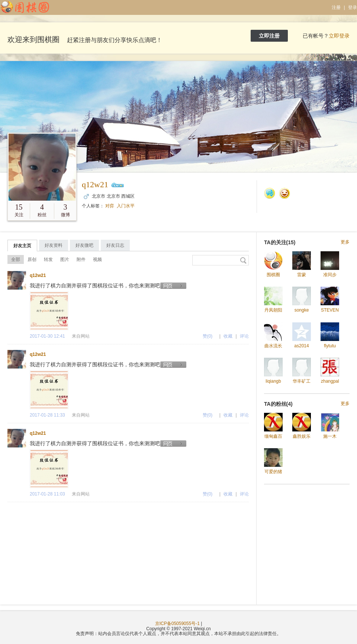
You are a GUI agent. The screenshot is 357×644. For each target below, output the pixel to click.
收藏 (228, 336)
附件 (81, 259)
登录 (353, 7)
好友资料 (54, 245)
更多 (345, 242)
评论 (244, 336)
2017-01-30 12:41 (47, 336)
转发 (48, 259)
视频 (97, 259)
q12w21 (95, 184)
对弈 (110, 206)
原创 (32, 259)
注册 (336, 7)
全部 (16, 259)
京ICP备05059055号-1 (177, 624)
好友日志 (115, 245)
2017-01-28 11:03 (47, 494)
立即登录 (339, 36)
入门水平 (126, 206)
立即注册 (269, 36)
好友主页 (22, 246)
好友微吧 (84, 245)
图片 (65, 259)
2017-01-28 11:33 (47, 415)
